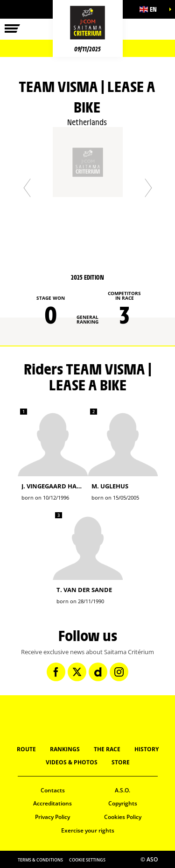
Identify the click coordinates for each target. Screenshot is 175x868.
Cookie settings (87, 860)
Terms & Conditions (40, 860)
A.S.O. (122, 790)
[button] (152, 9)
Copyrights (123, 803)
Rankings (65, 749)
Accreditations (52, 803)
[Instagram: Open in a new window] (119, 672)
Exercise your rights (88, 830)
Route (26, 749)
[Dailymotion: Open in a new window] (98, 672)
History (147, 749)
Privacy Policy (52, 817)
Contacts (53, 790)
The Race (107, 749)
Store (121, 762)
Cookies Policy (123, 817)
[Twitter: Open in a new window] (77, 672)
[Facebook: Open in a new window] (56, 672)
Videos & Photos (72, 762)
